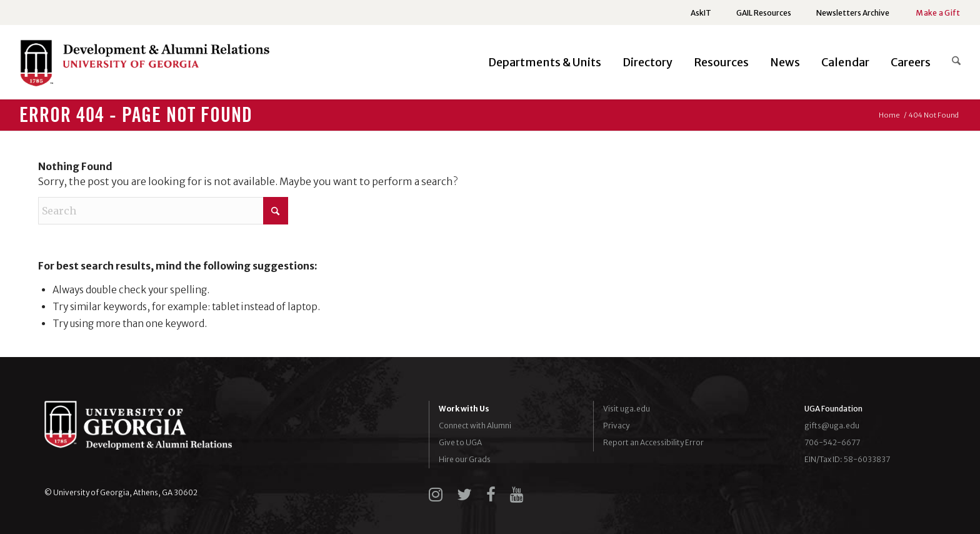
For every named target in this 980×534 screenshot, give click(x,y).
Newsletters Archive (853, 13)
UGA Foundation (833, 409)
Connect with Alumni (475, 426)
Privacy (616, 426)
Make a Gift (938, 13)
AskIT (701, 13)
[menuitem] (701, 13)
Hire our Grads (465, 459)
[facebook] (491, 495)
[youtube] (517, 495)
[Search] (951, 63)
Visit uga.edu (627, 409)
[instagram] (436, 495)
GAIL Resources (764, 13)
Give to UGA (460, 442)
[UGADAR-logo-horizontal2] (144, 66)
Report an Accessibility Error (653, 442)
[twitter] (464, 495)
